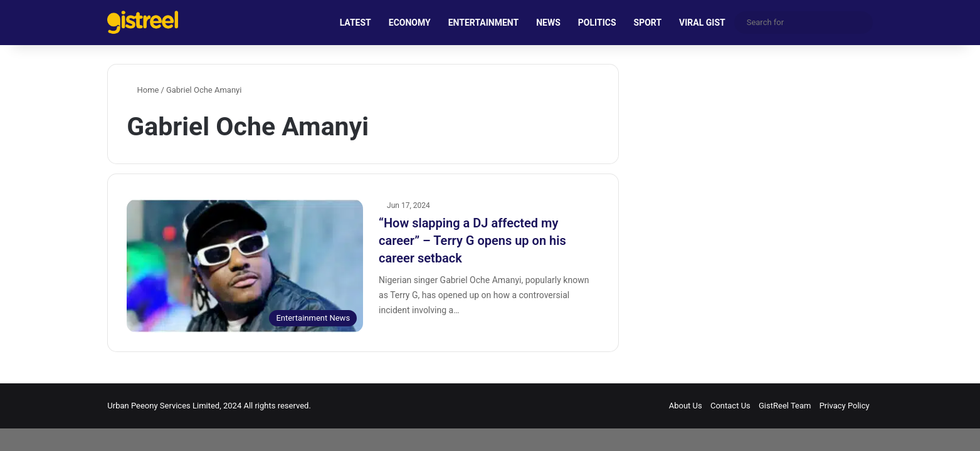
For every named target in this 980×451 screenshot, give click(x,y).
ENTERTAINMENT (483, 23)
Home (143, 90)
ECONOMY (410, 23)
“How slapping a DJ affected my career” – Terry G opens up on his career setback (472, 241)
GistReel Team (785, 406)
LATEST (356, 23)
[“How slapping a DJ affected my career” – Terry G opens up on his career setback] (245, 266)
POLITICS (597, 23)
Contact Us (730, 406)
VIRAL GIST (702, 23)
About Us (686, 406)
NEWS (548, 23)
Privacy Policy (845, 406)
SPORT (648, 23)
